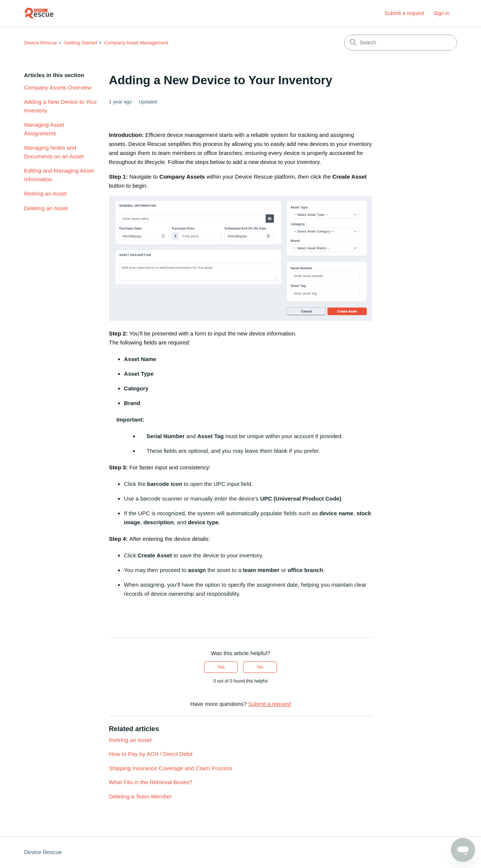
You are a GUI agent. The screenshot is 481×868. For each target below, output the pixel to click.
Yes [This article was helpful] (221, 667)
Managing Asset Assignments (44, 129)
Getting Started (81, 43)
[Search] (401, 42)
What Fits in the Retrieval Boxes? (151, 782)
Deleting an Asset (46, 208)
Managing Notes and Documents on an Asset (54, 152)
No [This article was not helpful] (260, 667)
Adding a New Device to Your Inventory (61, 106)
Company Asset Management (136, 43)
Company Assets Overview (58, 87)
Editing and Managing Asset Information (59, 175)
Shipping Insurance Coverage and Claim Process (171, 768)
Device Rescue (40, 43)
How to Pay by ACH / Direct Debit (151, 754)
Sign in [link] (441, 13)
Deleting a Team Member (140, 796)
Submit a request (404, 13)
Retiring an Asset (45, 193)
